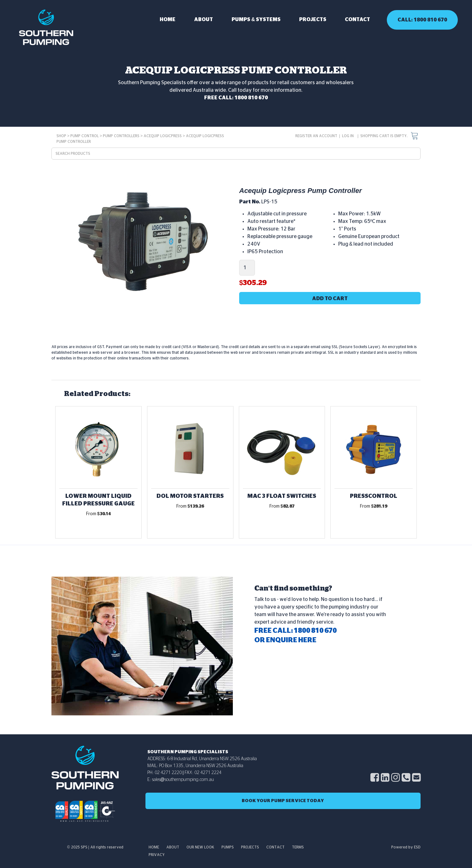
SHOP (61, 136)
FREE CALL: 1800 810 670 (236, 98)
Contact (357, 20)
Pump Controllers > (123, 136)
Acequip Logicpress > (165, 136)
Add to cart (330, 299)
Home (168, 20)
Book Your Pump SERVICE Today (283, 801)
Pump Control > (87, 136)
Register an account (316, 136)
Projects (313, 20)
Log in (348, 136)
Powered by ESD (406, 847)
